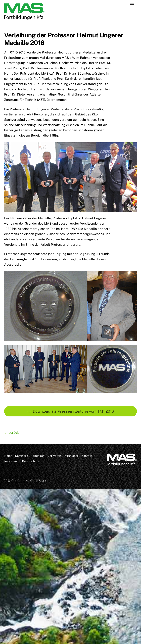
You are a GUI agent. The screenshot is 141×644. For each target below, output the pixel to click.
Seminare (22, 456)
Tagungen (38, 456)
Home (8, 456)
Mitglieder (71, 456)
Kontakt (87, 456)
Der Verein (55, 456)
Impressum (12, 461)
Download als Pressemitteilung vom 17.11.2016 (70, 411)
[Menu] (132, 4)
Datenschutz (31, 461)
